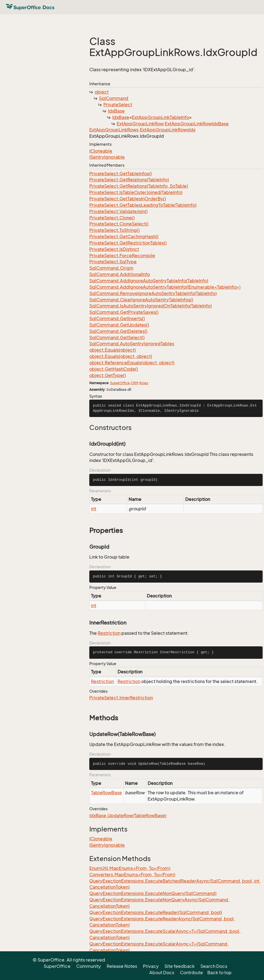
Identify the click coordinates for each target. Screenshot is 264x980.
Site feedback (180, 966)
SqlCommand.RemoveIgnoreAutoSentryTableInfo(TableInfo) (153, 293)
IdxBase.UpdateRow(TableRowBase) (128, 816)
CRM (134, 383)
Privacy (151, 966)
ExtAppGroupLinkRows (114, 130)
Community (89, 966)
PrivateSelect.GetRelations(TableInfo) (129, 180)
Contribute (191, 973)
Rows (144, 383)
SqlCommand (114, 98)
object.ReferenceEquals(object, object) (132, 363)
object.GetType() (108, 375)
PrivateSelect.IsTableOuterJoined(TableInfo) (136, 192)
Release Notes (122, 966)
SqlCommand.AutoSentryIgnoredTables (132, 344)
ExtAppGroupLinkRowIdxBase (197, 124)
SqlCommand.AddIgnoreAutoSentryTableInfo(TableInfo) (149, 281)
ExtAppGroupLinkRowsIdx (168, 130)
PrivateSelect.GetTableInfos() (121, 174)
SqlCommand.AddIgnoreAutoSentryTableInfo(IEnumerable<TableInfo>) (165, 287)
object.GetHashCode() (114, 369)
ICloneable (101, 151)
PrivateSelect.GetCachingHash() (124, 237)
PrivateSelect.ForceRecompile (122, 256)
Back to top (219, 973)
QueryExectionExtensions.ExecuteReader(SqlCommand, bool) (156, 912)
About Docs (162, 973)
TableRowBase (106, 793)
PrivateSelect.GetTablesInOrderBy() (128, 199)
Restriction (109, 633)
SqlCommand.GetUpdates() (119, 325)
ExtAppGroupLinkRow (140, 124)
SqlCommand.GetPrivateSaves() (124, 312)
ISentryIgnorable (107, 157)
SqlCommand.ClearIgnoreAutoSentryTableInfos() (141, 300)
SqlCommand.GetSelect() (117, 338)
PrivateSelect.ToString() (114, 230)
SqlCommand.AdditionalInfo (120, 274)
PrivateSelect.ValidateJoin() (118, 211)
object (102, 92)
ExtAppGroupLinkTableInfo (160, 117)
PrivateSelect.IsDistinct (114, 249)
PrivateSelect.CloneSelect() (119, 224)
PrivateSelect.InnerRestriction (121, 698)
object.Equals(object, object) (121, 356)
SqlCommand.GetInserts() (117, 318)
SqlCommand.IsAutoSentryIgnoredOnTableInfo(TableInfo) (151, 306)
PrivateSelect (118, 105)
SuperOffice (120, 383)
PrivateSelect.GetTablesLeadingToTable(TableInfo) (143, 205)
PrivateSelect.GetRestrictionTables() (128, 243)
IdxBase (116, 111)
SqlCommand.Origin (111, 268)
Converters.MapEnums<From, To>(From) (132, 875)
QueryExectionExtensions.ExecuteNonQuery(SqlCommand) (153, 893)
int (94, 509)
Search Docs (214, 966)
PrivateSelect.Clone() (112, 218)
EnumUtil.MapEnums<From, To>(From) (130, 868)
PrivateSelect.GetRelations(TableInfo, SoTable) (139, 186)
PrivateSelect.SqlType (113, 262)
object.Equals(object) (113, 350)
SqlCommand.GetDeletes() (118, 331)
